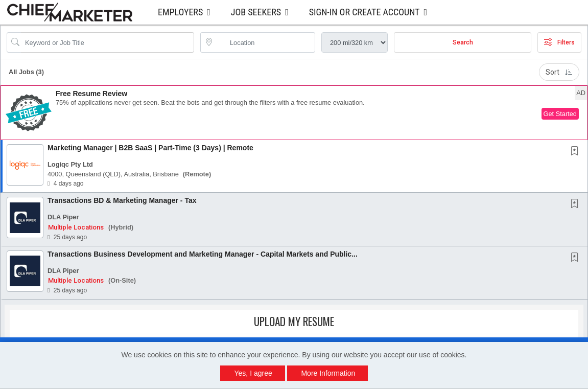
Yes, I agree (253, 373)
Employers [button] (180, 12)
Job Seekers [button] (256, 12)
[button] (294, 113)
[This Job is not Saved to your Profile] (577, 152)
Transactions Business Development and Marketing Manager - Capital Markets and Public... (203, 254)
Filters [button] (559, 42)
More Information (328, 373)
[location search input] (265, 42)
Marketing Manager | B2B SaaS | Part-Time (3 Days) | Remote (150, 148)
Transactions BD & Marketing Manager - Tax (122, 200)
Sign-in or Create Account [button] (364, 12)
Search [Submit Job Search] (463, 42)
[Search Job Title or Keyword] (108, 42)
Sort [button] (559, 72)
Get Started (560, 114)
